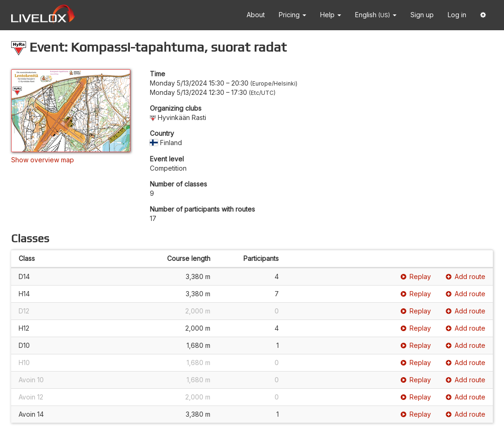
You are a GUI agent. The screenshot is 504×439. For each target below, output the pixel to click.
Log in (457, 15)
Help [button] (331, 15)
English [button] (376, 15)
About (256, 15)
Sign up (422, 15)
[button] (483, 15)
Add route (466, 276)
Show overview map (43, 160)
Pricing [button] (292, 15)
